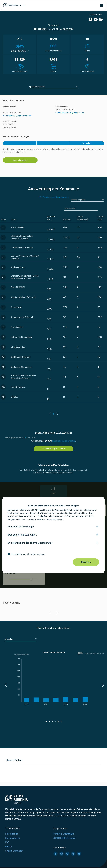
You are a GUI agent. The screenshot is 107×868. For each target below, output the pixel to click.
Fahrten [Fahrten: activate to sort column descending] (67, 220)
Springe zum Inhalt (37, 87)
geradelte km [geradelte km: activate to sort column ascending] (51, 218)
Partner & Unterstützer (64, 834)
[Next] (57, 613)
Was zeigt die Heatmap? (21, 527)
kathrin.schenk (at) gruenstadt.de (17, 116)
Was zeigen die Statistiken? (22, 535)
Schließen (86, 562)
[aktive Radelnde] (85, 218)
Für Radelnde (12, 834)
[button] (6, 685)
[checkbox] (53, 554)
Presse (8, 847)
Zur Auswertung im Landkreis (53, 449)
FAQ (7, 842)
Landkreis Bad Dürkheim (64, 441)
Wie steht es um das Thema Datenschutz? (30, 543)
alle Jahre (9, 639)
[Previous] (50, 613)
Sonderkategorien (78, 200)
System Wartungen (14, 851)
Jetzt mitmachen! (20, 160)
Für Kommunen (13, 838)
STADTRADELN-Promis (64, 838)
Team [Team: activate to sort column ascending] (13, 220)
